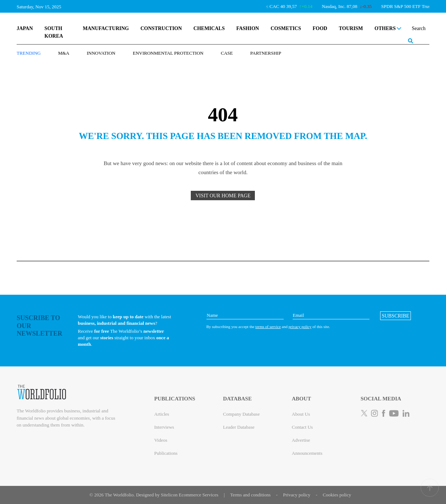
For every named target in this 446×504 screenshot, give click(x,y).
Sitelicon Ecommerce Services (190, 495)
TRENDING (29, 53)
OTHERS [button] (388, 28)
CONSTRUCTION (161, 28)
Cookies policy (337, 495)
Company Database (241, 414)
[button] (396, 316)
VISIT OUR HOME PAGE (223, 196)
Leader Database (239, 427)
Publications (166, 453)
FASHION (248, 28)
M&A (64, 53)
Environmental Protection (168, 53)
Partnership (266, 53)
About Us (301, 414)
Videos (161, 440)
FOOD (320, 28)
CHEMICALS (209, 28)
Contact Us (302, 427)
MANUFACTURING (106, 28)
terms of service (268, 327)
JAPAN (25, 28)
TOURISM (351, 28)
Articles (162, 414)
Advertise (301, 440)
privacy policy (300, 327)
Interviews (164, 427)
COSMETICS (286, 28)
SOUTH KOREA (54, 32)
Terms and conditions (251, 495)
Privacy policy (297, 495)
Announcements (307, 453)
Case (227, 53)
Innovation (101, 53)
